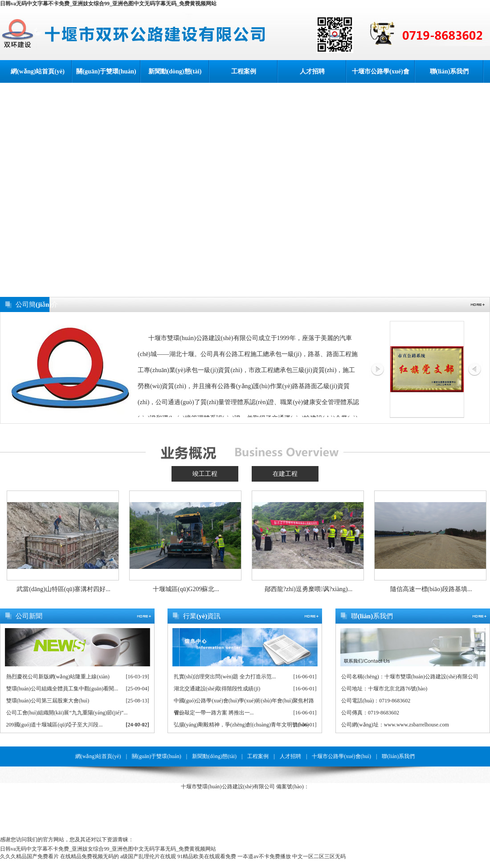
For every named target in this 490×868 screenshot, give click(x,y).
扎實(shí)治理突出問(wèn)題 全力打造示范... (225, 677)
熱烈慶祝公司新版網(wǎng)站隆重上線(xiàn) (58, 677)
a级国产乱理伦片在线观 (148, 856)
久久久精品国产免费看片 (29, 856)
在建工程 (285, 474)
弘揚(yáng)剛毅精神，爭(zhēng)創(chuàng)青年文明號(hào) (241, 725)
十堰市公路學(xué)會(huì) (380, 75)
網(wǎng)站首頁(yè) (38, 71)
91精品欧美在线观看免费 (207, 856)
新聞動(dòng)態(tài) (175, 71)
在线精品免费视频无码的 (90, 856)
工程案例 (244, 71)
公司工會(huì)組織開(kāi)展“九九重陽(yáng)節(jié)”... (67, 713)
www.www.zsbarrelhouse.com (416, 725)
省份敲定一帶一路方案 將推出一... (214, 713)
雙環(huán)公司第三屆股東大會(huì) (48, 701)
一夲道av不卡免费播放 (264, 856)
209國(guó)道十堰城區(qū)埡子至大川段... (55, 725)
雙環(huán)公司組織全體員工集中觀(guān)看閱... (62, 689)
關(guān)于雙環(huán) (106, 71)
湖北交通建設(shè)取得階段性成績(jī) (217, 689)
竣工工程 (205, 474)
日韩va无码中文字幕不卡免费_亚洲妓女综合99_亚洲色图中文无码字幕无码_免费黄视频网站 (108, 4)
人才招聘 (312, 71)
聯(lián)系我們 (449, 71)
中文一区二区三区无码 (319, 856)
